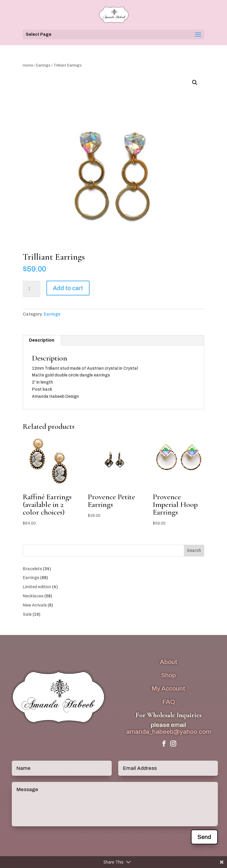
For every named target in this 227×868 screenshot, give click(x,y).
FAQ (169, 702)
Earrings (43, 65)
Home (28, 65)
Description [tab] (42, 340)
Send (204, 837)
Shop (168, 675)
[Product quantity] (32, 289)
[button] (195, 83)
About (169, 662)
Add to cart (68, 288)
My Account (168, 688)
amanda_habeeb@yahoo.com (169, 732)
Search (194, 551)
